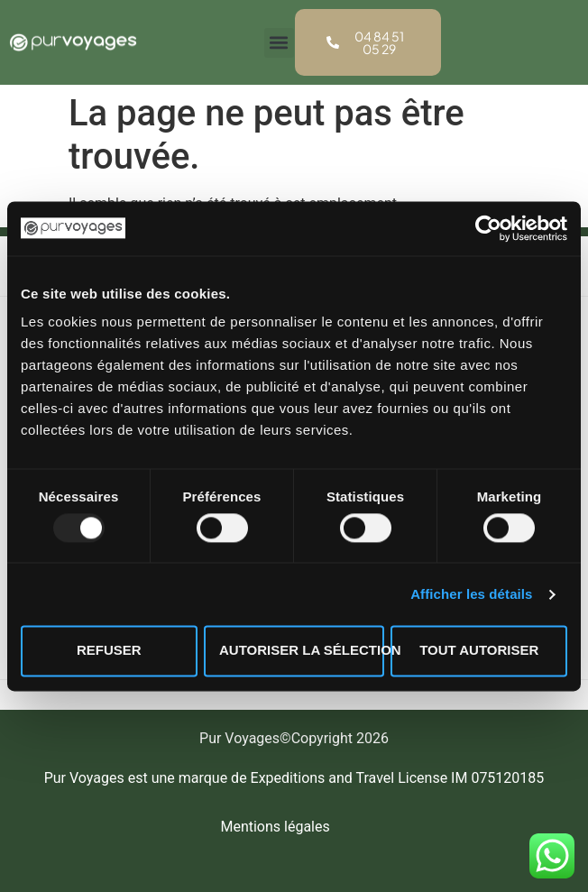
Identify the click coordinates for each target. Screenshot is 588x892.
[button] (279, 43)
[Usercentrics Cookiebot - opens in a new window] (488, 228)
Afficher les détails (471, 594)
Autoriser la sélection (302, 651)
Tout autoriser (479, 651)
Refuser (109, 651)
